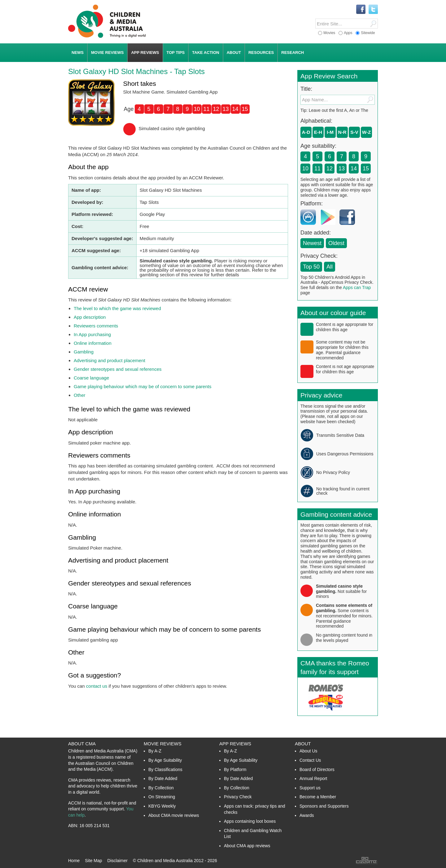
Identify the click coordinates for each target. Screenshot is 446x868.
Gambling (84, 352)
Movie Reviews (163, 744)
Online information (93, 343)
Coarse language (91, 378)
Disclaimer (118, 861)
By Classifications (165, 769)
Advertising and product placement (109, 360)
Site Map (93, 861)
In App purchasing (92, 334)
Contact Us (310, 760)
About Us (308, 751)
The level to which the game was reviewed (117, 308)
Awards (307, 815)
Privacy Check (238, 797)
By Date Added (163, 778)
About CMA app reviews (247, 846)
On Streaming (162, 797)
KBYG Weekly (162, 806)
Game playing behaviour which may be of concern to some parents (142, 386)
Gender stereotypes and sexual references (118, 369)
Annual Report (313, 778)
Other (80, 395)
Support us (310, 788)
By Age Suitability (165, 760)
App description (90, 317)
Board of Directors (317, 769)
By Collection (161, 788)
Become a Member (318, 797)
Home (74, 861)
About (303, 744)
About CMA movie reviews (174, 815)
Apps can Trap (357, 287)
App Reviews (235, 744)
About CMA (82, 744)
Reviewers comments (96, 326)
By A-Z (155, 751)
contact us (97, 686)
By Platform (235, 769)
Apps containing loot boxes (250, 821)
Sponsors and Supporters (324, 806)
